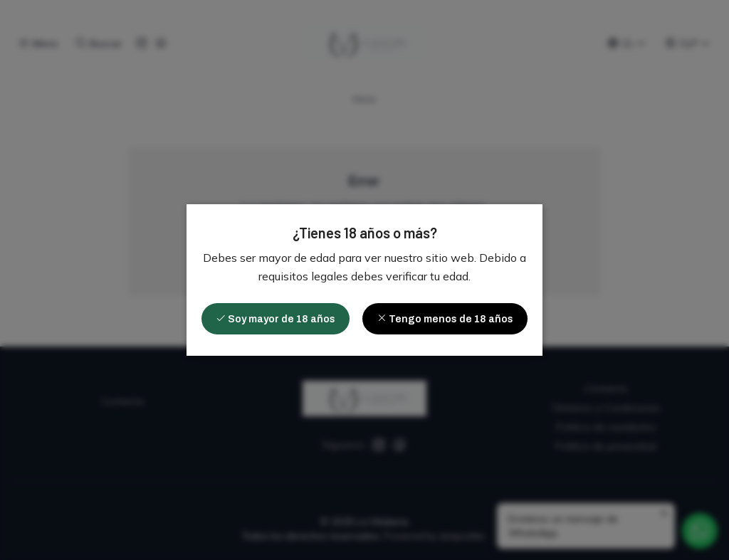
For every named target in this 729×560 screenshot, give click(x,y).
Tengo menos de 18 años (445, 319)
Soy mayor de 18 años (276, 319)
